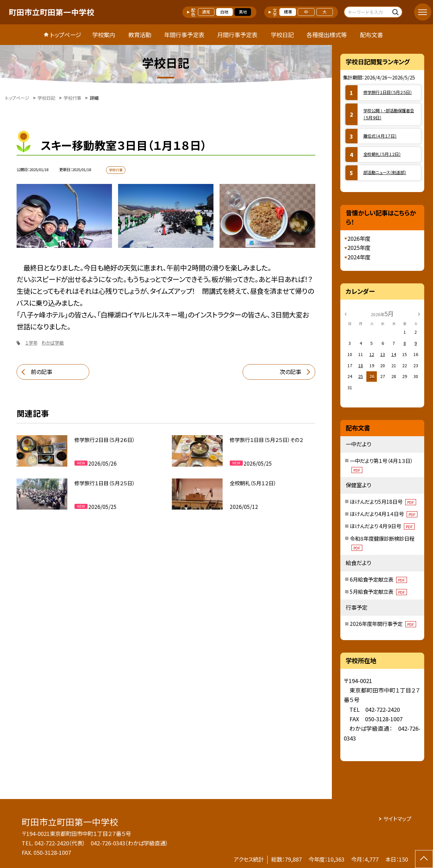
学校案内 (104, 35)
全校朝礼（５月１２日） (382, 154)
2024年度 (359, 257)
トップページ (66, 35)
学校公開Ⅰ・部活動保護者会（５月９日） (389, 114)
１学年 (31, 343)
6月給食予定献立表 (378, 579)
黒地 (243, 12)
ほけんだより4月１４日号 (384, 514)
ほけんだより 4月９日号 (382, 526)
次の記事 (290, 372)
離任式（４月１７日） (380, 136)
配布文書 (371, 35)
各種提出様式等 (327, 35)
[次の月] (419, 313)
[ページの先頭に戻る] (424, 859)
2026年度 (359, 238)
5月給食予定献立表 (378, 591)
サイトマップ (397, 819)
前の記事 (41, 372)
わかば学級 (53, 343)
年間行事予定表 (184, 35)
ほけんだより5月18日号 (383, 501)
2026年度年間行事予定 (383, 624)
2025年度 (359, 248)
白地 (224, 12)
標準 (288, 12)
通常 (206, 12)
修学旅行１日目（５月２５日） (388, 92)
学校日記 (282, 35)
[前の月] (346, 313)
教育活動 (140, 35)
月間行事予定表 (237, 35)
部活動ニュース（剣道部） (385, 172)
